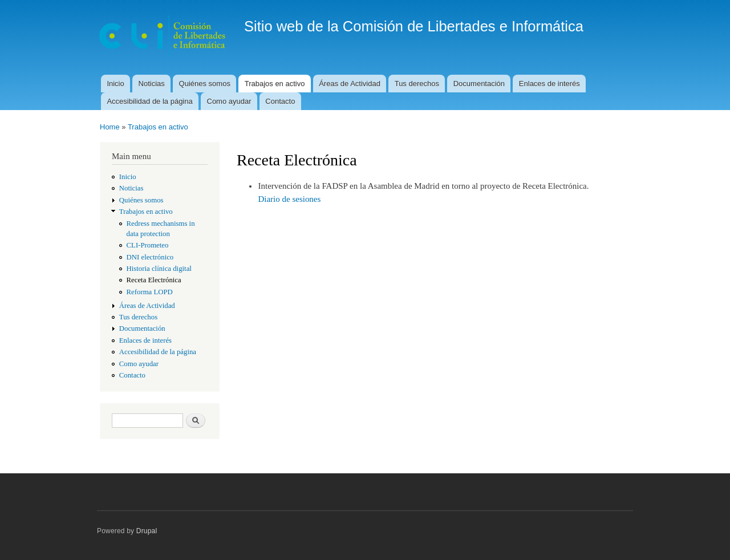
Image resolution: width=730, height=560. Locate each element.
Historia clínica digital (159, 269)
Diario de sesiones (289, 199)
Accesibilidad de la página (149, 101)
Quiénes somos (205, 84)
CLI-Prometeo (148, 245)
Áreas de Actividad (350, 84)
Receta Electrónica (154, 280)
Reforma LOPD (150, 292)
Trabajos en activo (275, 84)
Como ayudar (229, 101)
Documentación (479, 84)
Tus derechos (417, 84)
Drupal (147, 531)
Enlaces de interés (549, 84)
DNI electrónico (150, 257)
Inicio (115, 84)
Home (110, 127)
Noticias (152, 84)
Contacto (280, 101)
